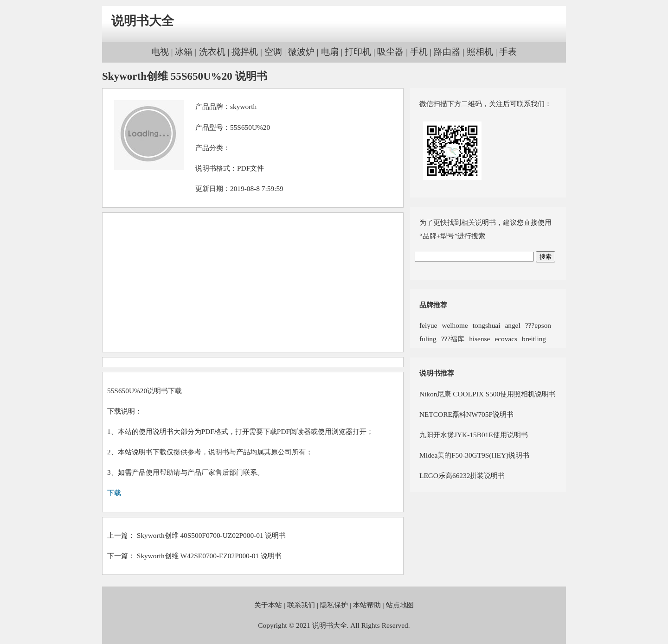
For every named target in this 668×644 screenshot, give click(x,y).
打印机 (358, 52)
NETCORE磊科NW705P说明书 (466, 414)
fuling (428, 339)
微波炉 (301, 52)
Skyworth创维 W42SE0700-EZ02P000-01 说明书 (209, 556)
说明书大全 (143, 21)
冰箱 (184, 52)
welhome (455, 325)
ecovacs (506, 339)
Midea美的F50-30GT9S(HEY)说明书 (474, 455)
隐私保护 (334, 605)
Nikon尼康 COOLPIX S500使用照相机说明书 (488, 394)
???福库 (453, 339)
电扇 (330, 52)
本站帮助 (367, 605)
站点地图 (400, 605)
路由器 (447, 52)
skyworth (243, 106)
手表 (508, 52)
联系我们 (301, 605)
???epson (538, 325)
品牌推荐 (433, 305)
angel (512, 325)
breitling (534, 339)
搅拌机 (245, 52)
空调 (273, 52)
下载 (114, 493)
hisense (479, 339)
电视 (160, 52)
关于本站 (268, 605)
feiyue (428, 325)
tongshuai (487, 325)
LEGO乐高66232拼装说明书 (462, 475)
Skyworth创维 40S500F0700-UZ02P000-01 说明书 (212, 535)
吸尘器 (390, 52)
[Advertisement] (253, 282)
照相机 (480, 52)
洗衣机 (212, 52)
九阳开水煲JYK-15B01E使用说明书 (474, 435)
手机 (419, 52)
